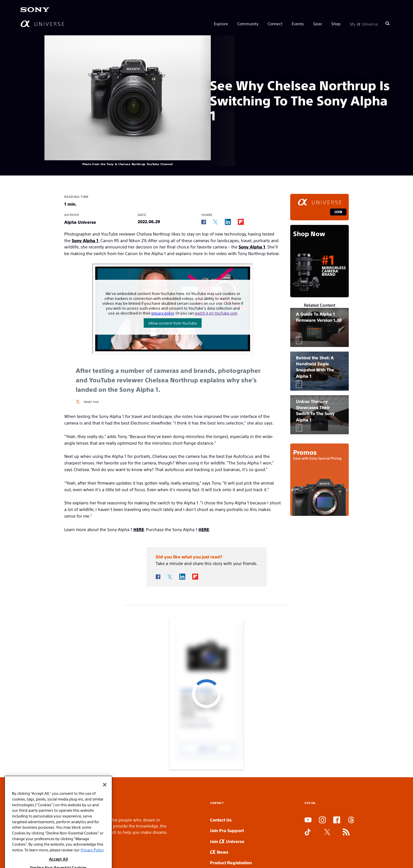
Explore (221, 24)
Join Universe (227, 841)
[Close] (105, 794)
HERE (139, 529)
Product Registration (231, 862)
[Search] (387, 24)
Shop (336, 24)
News (219, 852)
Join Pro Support (227, 830)
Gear (318, 24)
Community (248, 24)
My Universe (364, 24)
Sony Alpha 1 (85, 240)
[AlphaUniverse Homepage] (42, 24)
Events (298, 24)
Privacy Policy (92, 859)
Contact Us (221, 820)
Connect (275, 24)
